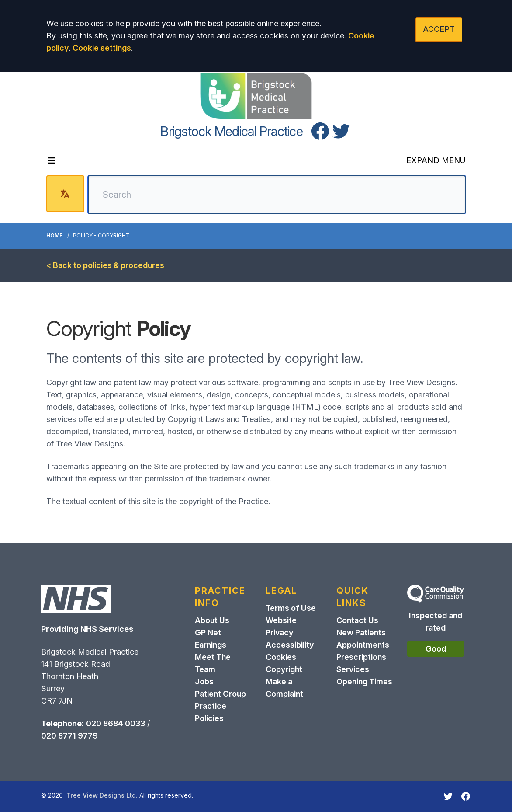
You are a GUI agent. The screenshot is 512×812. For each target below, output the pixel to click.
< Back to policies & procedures (105, 265)
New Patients (361, 633)
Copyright (284, 669)
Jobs (204, 681)
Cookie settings (102, 48)
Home (54, 235)
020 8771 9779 (69, 736)
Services (353, 669)
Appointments (363, 645)
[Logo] (256, 96)
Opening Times (364, 681)
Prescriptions (361, 657)
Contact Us (357, 620)
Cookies (281, 657)
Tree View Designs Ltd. (102, 795)
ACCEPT (439, 29)
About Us (212, 620)
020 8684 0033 (116, 723)
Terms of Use (291, 608)
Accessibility (290, 645)
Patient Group (220, 694)
